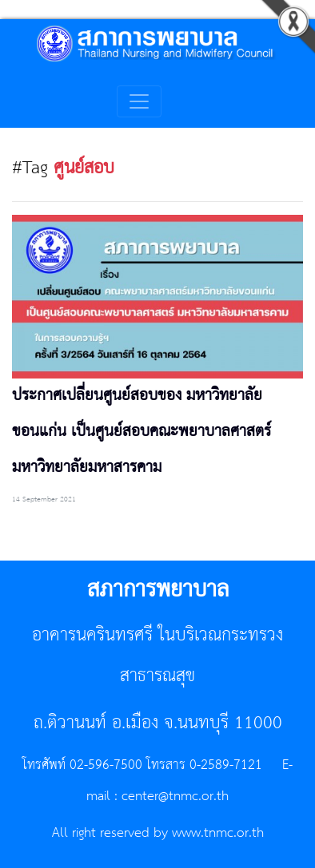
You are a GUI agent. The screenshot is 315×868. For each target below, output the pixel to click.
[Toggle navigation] (139, 101)
